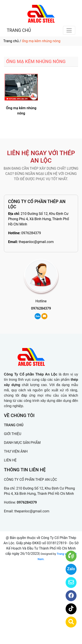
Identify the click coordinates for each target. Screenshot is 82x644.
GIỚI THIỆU (13, 434)
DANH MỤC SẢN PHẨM (22, 443)
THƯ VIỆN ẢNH (16, 451)
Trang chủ (11, 41)
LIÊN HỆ (10, 460)
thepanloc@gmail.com (36, 242)
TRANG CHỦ (19, 30)
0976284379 (31, 233)
